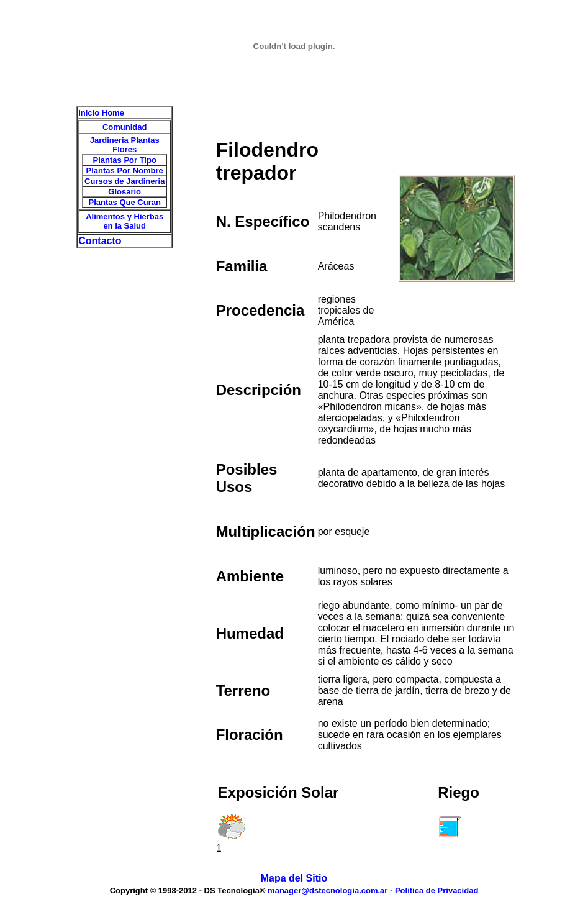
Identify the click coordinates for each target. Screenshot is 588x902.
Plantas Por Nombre (125, 171)
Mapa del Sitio (294, 878)
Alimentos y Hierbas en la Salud (124, 221)
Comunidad (125, 127)
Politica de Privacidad (436, 891)
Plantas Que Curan (125, 202)
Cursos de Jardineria (124, 181)
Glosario (124, 192)
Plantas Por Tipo (125, 160)
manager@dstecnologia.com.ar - (331, 891)
